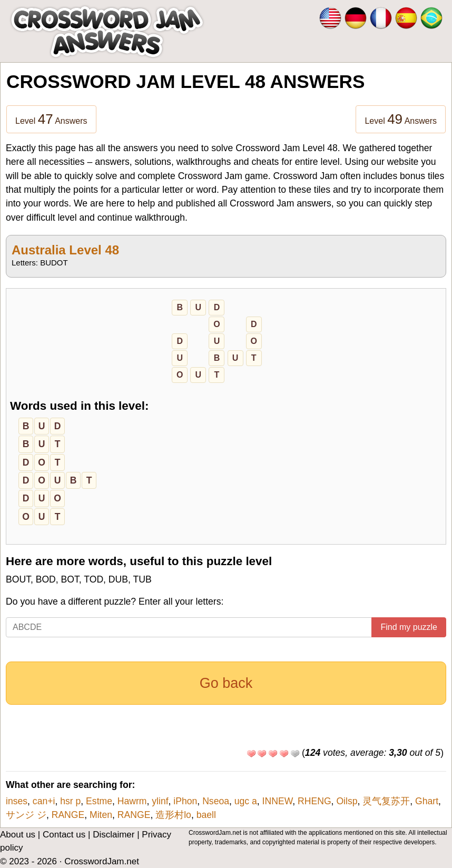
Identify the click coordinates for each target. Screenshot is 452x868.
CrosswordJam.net (102, 861)
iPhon (185, 801)
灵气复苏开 (386, 801)
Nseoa (216, 801)
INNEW (278, 801)
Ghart (427, 801)
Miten (101, 815)
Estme (99, 801)
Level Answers (51, 119)
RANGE (68, 815)
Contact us (64, 835)
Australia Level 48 (65, 250)
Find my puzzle (409, 627)
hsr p (70, 801)
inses (17, 801)
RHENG (315, 801)
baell (206, 815)
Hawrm (132, 801)
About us (18, 835)
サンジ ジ (26, 815)
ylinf (160, 801)
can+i (44, 801)
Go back (226, 683)
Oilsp (347, 801)
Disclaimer (114, 835)
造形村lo (173, 815)
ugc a (246, 801)
